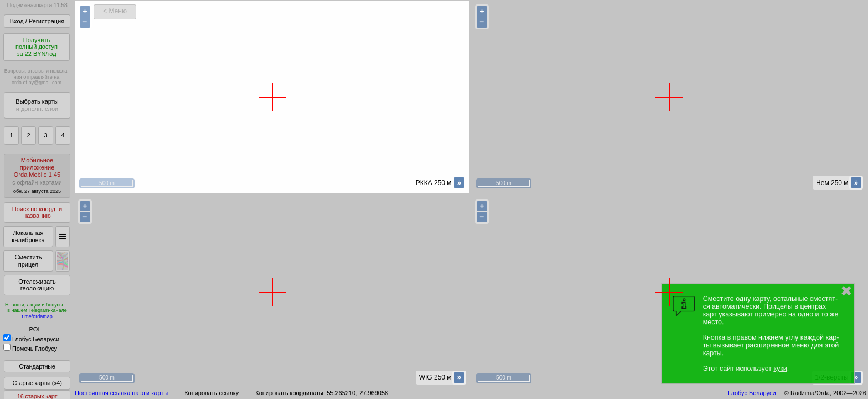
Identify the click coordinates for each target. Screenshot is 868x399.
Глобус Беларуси (31, 339)
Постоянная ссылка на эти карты (121, 393)
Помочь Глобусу (30, 349)
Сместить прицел (28, 261)
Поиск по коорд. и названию (37, 213)
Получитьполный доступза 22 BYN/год (37, 47)
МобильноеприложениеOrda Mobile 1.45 (37, 175)
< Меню (115, 11)
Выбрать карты (37, 105)
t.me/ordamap (37, 316)
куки (780, 369)
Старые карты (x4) (37, 383)
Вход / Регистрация (37, 21)
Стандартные (37, 366)
